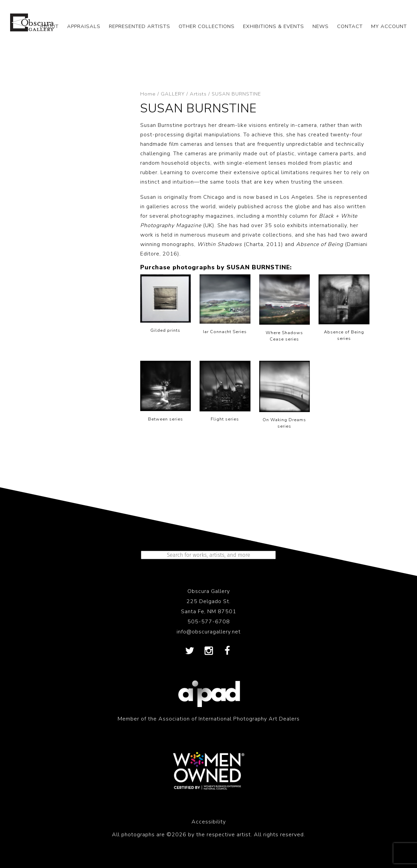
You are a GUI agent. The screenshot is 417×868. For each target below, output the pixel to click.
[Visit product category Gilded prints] (166, 305)
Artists (198, 94)
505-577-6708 (209, 622)
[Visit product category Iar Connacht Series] (225, 306)
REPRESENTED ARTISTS (140, 26)
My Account (389, 26)
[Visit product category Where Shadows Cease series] (285, 310)
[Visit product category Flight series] (225, 393)
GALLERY (173, 94)
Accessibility (209, 822)
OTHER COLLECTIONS (207, 26)
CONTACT (350, 26)
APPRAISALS (84, 26)
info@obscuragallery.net (209, 632)
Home (148, 94)
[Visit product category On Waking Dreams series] (285, 396)
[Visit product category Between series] (166, 393)
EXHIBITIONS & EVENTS (274, 26)
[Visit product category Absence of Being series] (344, 309)
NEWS (321, 26)
